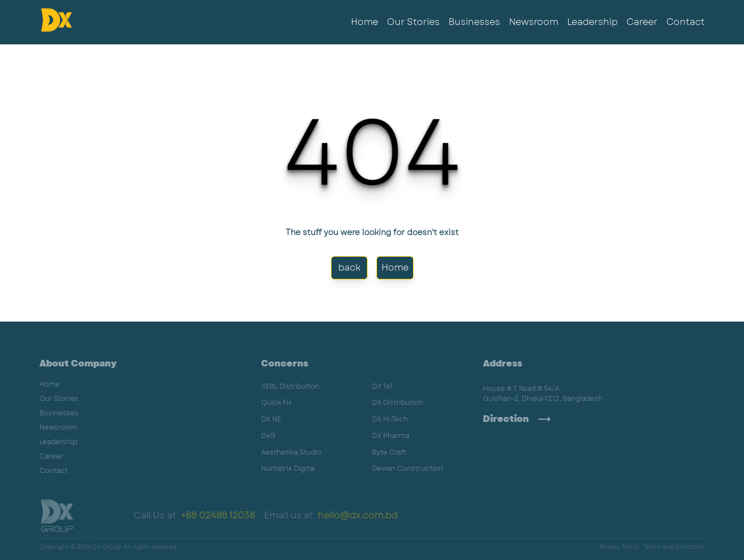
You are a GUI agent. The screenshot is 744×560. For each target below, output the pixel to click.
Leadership (592, 22)
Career (642, 22)
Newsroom (534, 22)
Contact (686, 22)
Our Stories (413, 22)
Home (365, 22)
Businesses (474, 22)
